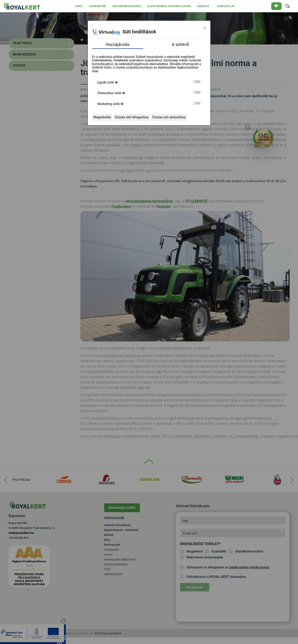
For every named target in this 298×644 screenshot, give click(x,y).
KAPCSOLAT (226, 6)
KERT (79, 6)
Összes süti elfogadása (132, 117)
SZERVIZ (203, 6)
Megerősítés (102, 117)
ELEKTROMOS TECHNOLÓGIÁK (169, 6)
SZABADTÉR (98, 6)
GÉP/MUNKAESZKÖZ (127, 6)
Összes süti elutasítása (169, 117)
